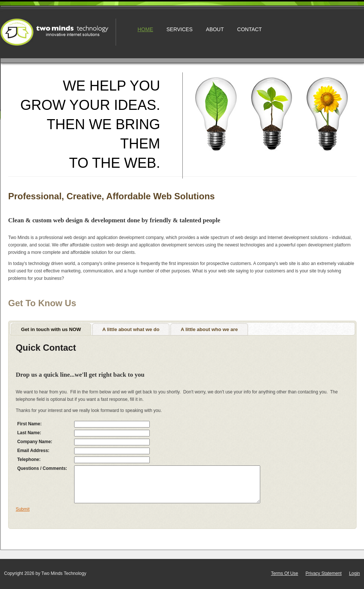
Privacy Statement (323, 573)
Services (180, 29)
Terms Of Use (284, 573)
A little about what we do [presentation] (131, 329)
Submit (22, 509)
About (215, 29)
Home (145, 29)
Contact (250, 29)
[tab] (51, 329)
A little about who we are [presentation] (209, 329)
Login (355, 573)
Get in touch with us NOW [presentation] (51, 329)
